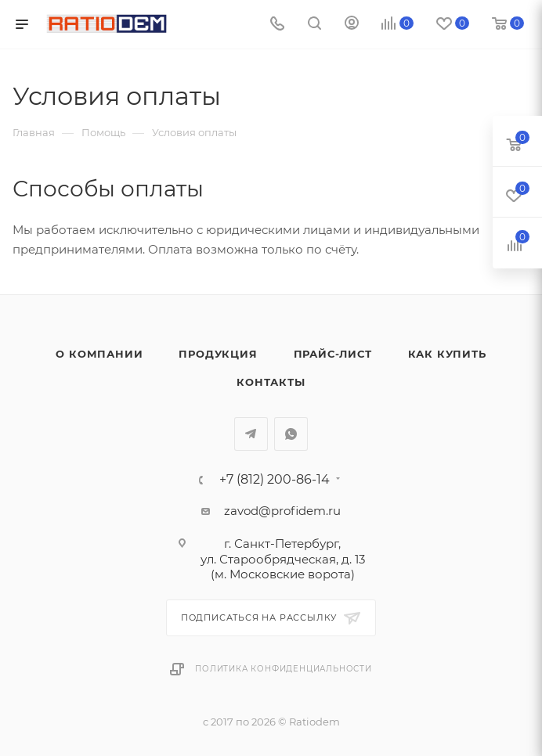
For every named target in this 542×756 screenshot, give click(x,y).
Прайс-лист (333, 354)
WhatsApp (291, 434)
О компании (99, 354)
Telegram (251, 434)
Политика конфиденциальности (284, 669)
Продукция (218, 354)
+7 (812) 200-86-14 (275, 480)
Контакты (271, 382)
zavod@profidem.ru (282, 511)
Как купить (447, 354)
